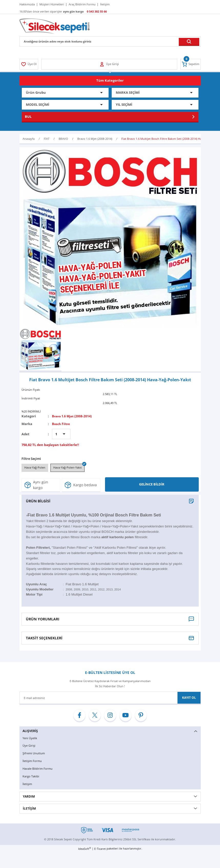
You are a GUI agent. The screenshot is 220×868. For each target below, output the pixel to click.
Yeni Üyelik (30, 739)
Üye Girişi (29, 747)
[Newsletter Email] (110, 699)
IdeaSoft (85, 849)
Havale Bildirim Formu (38, 769)
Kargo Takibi (31, 777)
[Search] (110, 41)
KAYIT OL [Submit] (189, 699)
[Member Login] (29, 64)
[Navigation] (110, 81)
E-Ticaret (100, 849)
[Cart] (190, 64)
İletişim (28, 784)
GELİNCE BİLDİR (152, 485)
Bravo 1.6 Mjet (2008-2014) (73, 416)
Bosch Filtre (62, 424)
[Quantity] (61, 434)
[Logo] (55, 26)
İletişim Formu (33, 762)
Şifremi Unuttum (34, 754)
